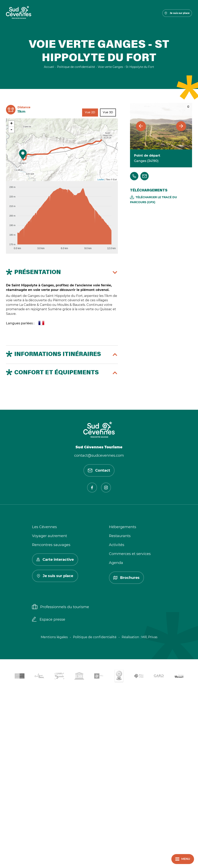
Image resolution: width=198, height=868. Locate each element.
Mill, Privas (149, 637)
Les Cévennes (44, 527)
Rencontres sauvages (51, 545)
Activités (117, 545)
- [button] (11, 130)
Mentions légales (54, 637)
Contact (99, 470)
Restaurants (120, 536)
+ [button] (11, 124)
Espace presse (49, 620)
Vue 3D (108, 112)
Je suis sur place (177, 13)
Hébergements (123, 527)
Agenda (116, 563)
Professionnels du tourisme (61, 607)
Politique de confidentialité (95, 637)
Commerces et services (130, 554)
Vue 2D (90, 112)
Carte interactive (55, 560)
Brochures (126, 578)
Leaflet (101, 179)
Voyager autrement (49, 536)
